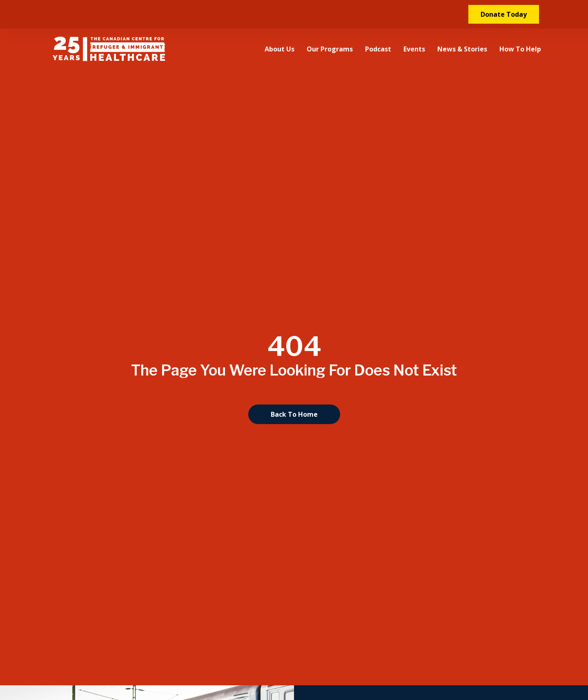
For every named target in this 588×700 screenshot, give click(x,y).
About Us (280, 49)
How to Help (520, 49)
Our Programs (330, 49)
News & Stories (462, 49)
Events (414, 49)
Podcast (378, 49)
